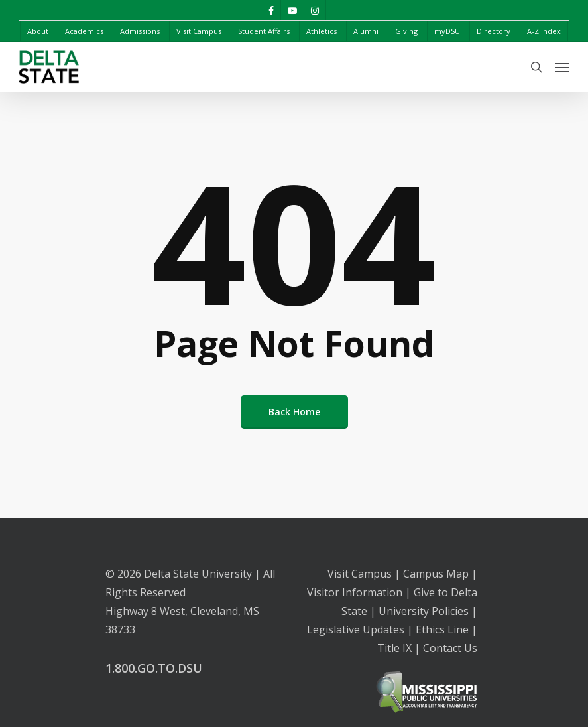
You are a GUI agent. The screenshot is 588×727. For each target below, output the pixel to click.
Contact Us (450, 648)
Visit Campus (360, 574)
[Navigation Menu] (562, 67)
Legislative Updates (356, 629)
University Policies (424, 611)
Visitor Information (355, 592)
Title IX (394, 648)
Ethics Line (442, 629)
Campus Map (436, 574)
